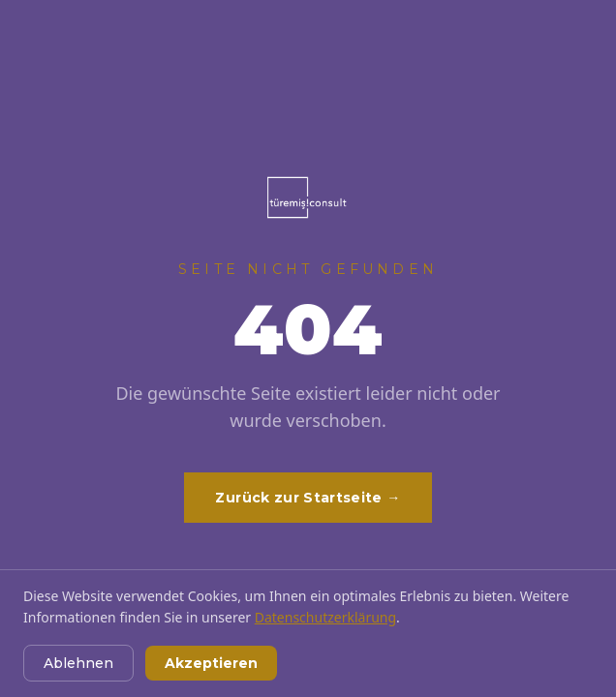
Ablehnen (78, 663)
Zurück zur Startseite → (308, 498)
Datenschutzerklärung (325, 617)
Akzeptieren (211, 663)
